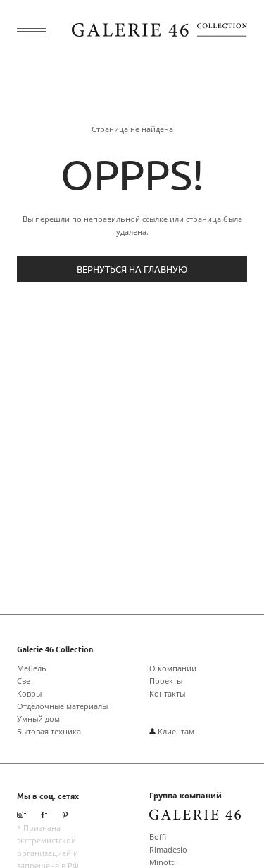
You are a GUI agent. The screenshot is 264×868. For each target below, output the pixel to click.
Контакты (167, 693)
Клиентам (172, 731)
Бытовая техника (49, 731)
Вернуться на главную (132, 269)
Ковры (29, 693)
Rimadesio (168, 849)
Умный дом (38, 719)
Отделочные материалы (62, 706)
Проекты (166, 681)
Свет (25, 681)
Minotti (163, 862)
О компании (173, 668)
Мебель (32, 668)
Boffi (158, 837)
